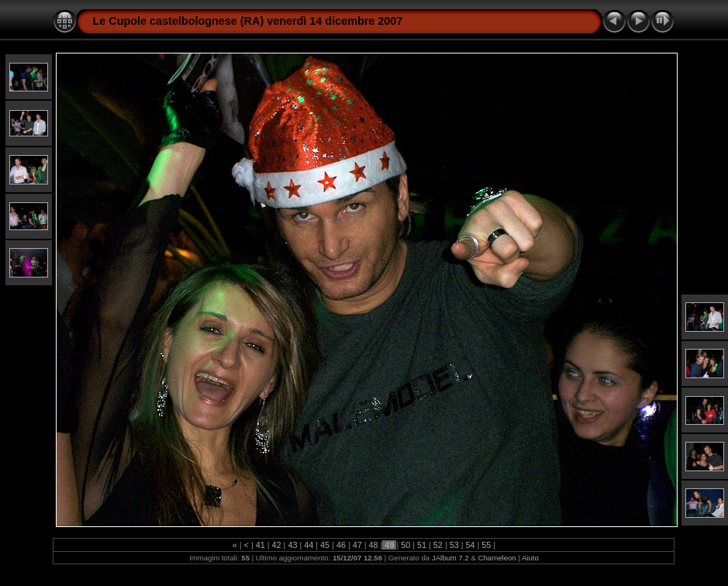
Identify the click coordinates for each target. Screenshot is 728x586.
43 (292, 545)
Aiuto (530, 558)
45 (325, 545)
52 (438, 545)
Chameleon (497, 558)
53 (454, 545)
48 (374, 545)
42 (277, 545)
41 (260, 545)
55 (486, 545)
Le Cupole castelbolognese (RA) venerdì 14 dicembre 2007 (247, 21)
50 (405, 545)
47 (357, 545)
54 (471, 545)
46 (341, 545)
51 (422, 545)
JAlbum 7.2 (450, 558)
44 (309, 545)
